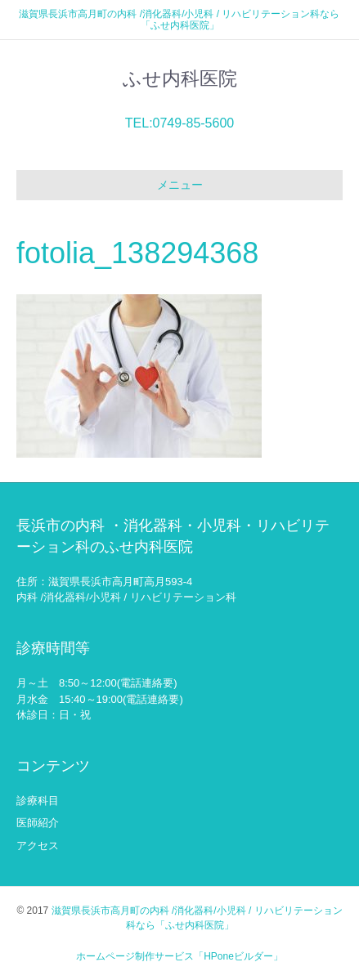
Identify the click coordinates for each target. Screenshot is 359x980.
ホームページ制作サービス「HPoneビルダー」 (179, 956)
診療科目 (38, 801)
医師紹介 (38, 823)
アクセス (38, 846)
